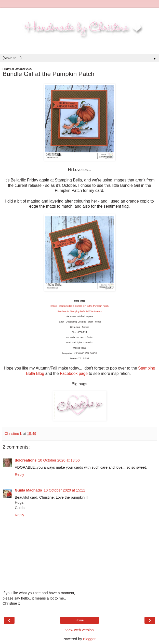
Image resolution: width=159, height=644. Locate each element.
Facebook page (74, 373)
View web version (79, 630)
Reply (19, 474)
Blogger (89, 639)
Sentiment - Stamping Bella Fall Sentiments (79, 311)
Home (79, 620)
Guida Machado (28, 490)
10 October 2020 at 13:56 (59, 460)
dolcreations (26, 460)
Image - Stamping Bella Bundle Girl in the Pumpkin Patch (79, 306)
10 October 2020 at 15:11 (64, 490)
